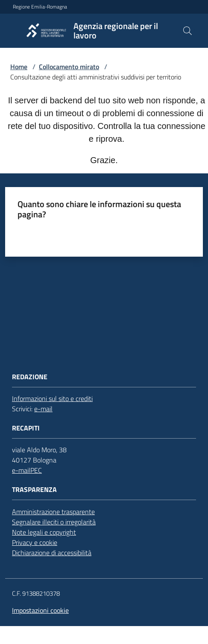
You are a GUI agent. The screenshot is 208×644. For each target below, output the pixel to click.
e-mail (43, 409)
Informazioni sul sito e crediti (52, 398)
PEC (36, 470)
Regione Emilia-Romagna (40, 7)
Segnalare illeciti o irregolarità (54, 522)
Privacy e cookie (35, 542)
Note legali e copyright (44, 532)
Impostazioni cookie (40, 610)
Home (19, 67)
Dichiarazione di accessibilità (52, 553)
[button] (187, 31)
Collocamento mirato (69, 67)
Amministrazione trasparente (53, 512)
